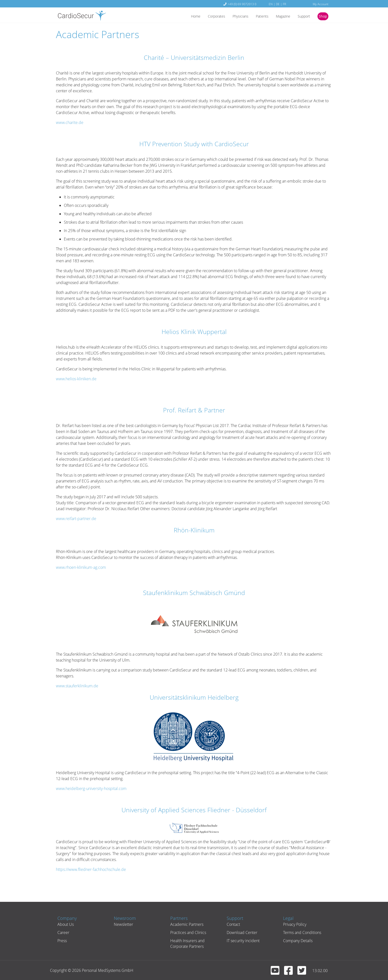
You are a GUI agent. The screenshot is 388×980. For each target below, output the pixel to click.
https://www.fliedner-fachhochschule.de (91, 869)
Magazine (279, 17)
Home (184, 17)
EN (271, 4)
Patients (256, 17)
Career (61, 932)
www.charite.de (70, 122)
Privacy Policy (293, 924)
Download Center (240, 932)
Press (60, 941)
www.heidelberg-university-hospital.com (91, 789)
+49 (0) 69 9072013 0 (242, 4)
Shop (322, 17)
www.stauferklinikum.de (77, 686)
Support (302, 17)
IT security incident (241, 941)
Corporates (207, 17)
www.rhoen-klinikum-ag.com (81, 567)
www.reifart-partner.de (76, 519)
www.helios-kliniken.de (76, 379)
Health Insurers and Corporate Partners (185, 943)
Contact (231, 924)
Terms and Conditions (300, 932)
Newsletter (121, 924)
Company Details (296, 941)
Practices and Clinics (186, 932)
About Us (64, 924)
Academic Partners (185, 924)
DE (278, 4)
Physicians (233, 17)
